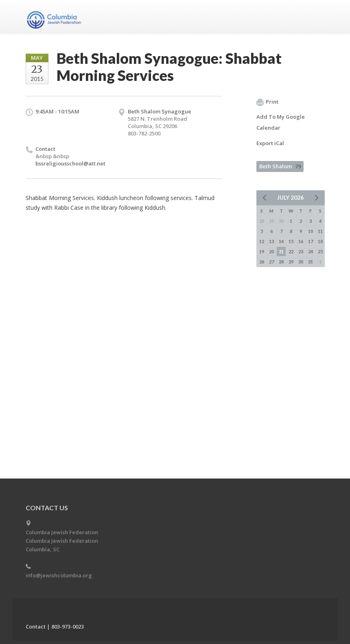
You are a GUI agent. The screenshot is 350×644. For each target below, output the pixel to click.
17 (311, 241)
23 (301, 251)
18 (320, 241)
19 (262, 251)
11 (320, 231)
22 (291, 251)
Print (267, 102)
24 (311, 251)
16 (301, 241)
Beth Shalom (280, 166)
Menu (315, 17)
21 (281, 251)
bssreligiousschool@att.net (70, 163)
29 (291, 262)
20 (271, 251)
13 (271, 241)
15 (291, 241)
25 (320, 251)
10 (311, 231)
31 (311, 262)
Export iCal (270, 143)
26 (262, 262)
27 (271, 262)
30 (301, 262)
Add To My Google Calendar (281, 122)
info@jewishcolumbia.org (59, 575)
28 (281, 262)
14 (281, 241)
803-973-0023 (68, 627)
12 (262, 241)
